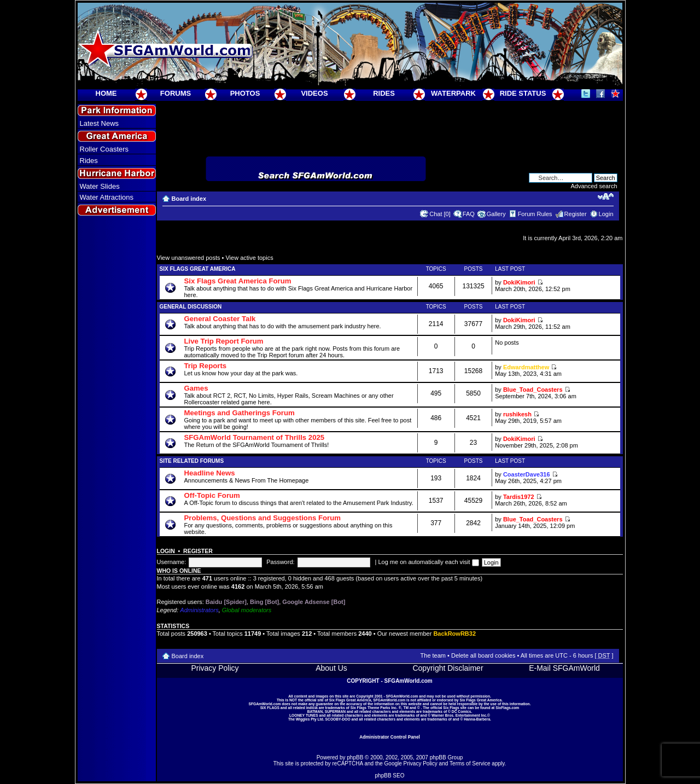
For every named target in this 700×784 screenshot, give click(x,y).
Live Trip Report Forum (224, 341)
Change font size (606, 196)
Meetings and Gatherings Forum (240, 413)
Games (196, 388)
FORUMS (176, 93)
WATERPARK (453, 93)
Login (606, 214)
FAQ (469, 214)
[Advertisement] (116, 416)
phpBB (355, 757)
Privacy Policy (215, 668)
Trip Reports (206, 366)
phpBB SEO (390, 776)
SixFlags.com (507, 708)
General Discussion (191, 307)
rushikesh (517, 414)
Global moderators (247, 610)
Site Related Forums (192, 461)
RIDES (384, 93)
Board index (189, 199)
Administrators (199, 610)
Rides (89, 161)
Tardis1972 (519, 497)
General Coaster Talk (220, 319)
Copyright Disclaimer (448, 668)
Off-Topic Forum (212, 495)
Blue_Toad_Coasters (533, 390)
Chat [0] (440, 214)
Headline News (210, 473)
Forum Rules (535, 214)
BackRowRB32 (454, 634)
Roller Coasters (104, 149)
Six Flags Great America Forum (238, 281)
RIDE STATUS (523, 93)
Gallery (496, 214)
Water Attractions (107, 197)
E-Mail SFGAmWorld (564, 668)
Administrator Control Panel (390, 737)
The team (433, 655)
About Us (331, 668)
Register (576, 214)
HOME (106, 93)
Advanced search (594, 186)
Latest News (100, 123)
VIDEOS (314, 93)
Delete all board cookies (483, 655)
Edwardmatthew (526, 367)
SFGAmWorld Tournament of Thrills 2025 (255, 437)
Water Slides (100, 186)
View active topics (249, 258)
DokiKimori (519, 282)
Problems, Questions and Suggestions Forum (263, 518)
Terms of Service (470, 763)
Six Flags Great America (198, 269)
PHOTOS (245, 93)
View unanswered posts (189, 258)
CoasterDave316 (527, 474)
